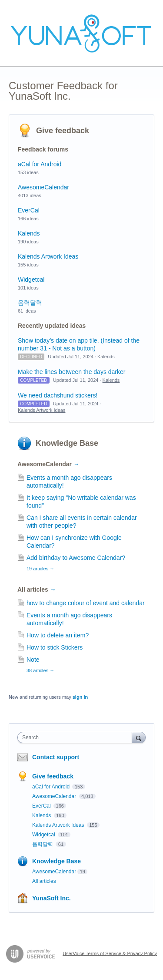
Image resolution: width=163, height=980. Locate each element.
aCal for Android (40, 164)
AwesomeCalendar (43, 187)
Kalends (29, 233)
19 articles (40, 569)
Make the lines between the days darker (72, 372)
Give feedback (63, 131)
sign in (80, 697)
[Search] (139, 737)
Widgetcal (31, 280)
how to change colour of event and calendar (86, 603)
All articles (37, 589)
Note (33, 660)
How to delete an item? (58, 635)
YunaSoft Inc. (52, 898)
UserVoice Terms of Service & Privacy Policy (110, 953)
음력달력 (30, 303)
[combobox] (77, 738)
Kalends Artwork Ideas (48, 256)
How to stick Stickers (55, 647)
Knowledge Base (67, 443)
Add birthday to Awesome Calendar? (76, 558)
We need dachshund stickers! (58, 395)
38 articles (40, 670)
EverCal (29, 210)
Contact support (56, 757)
